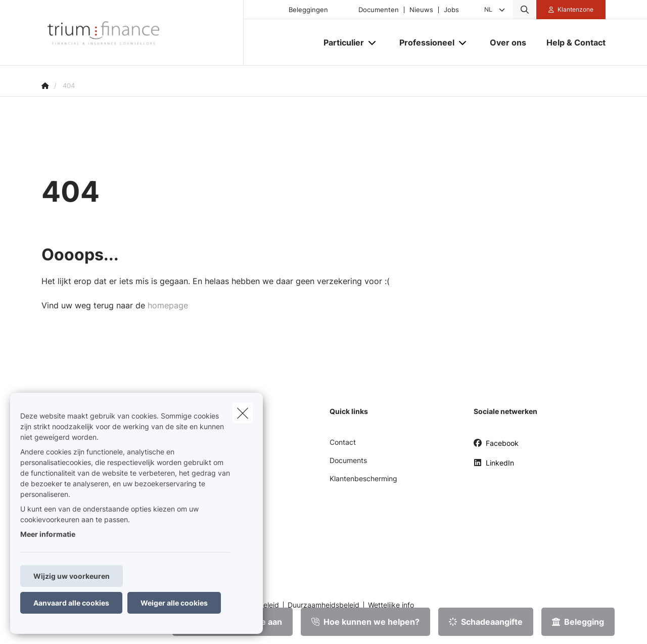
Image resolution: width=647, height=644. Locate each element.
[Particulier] (340, 42)
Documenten (379, 10)
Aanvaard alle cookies (71, 603)
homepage (168, 305)
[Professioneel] (423, 42)
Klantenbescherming (363, 478)
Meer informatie (48, 534)
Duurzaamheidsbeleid (323, 605)
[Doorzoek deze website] (525, 10)
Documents (348, 460)
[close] (243, 413)
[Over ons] (508, 42)
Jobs (451, 10)
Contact (343, 442)
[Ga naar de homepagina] (143, 33)
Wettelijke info (391, 605)
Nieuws (421, 10)
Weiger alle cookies (174, 603)
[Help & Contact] (571, 42)
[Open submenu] (373, 43)
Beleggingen (308, 10)
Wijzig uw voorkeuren (72, 576)
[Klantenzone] (571, 10)
